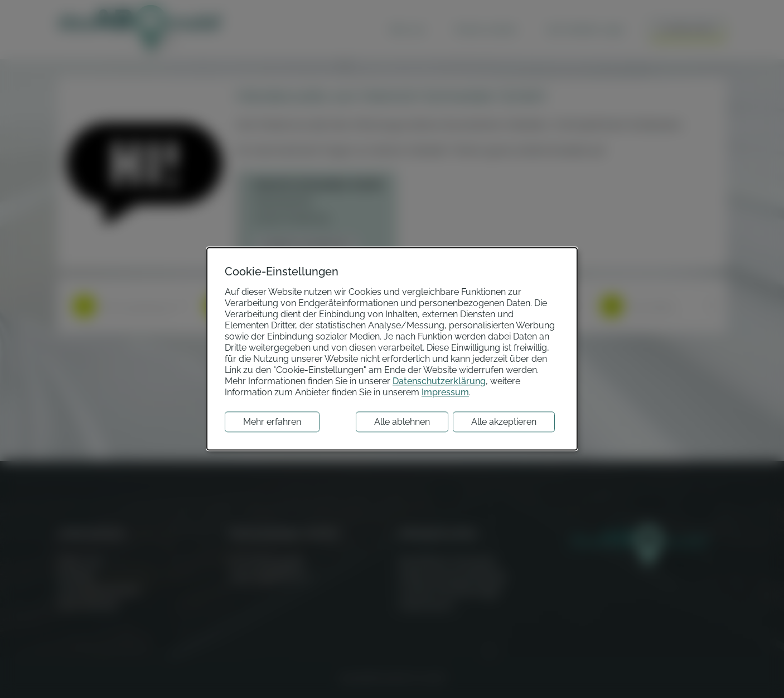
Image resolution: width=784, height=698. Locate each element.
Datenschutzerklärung (439, 382)
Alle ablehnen (402, 422)
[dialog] (392, 349)
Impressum (445, 393)
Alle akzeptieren (504, 422)
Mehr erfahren (272, 422)
